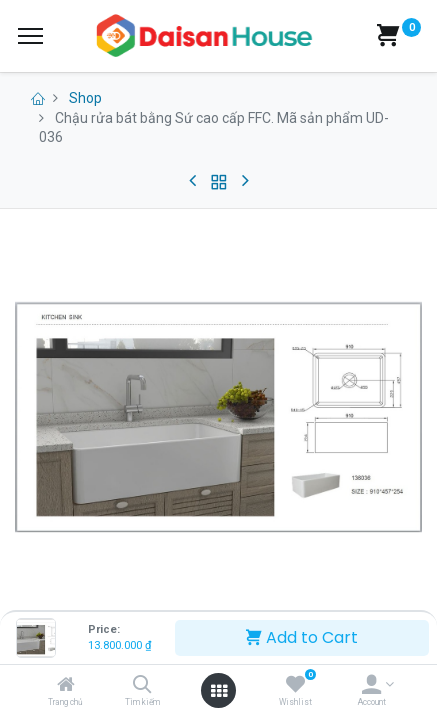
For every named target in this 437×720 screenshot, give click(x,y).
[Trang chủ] (66, 686)
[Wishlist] (295, 686)
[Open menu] (219, 691)
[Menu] (30, 36)
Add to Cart (302, 637)
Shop (85, 98)
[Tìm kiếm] (142, 686)
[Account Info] (371, 686)
